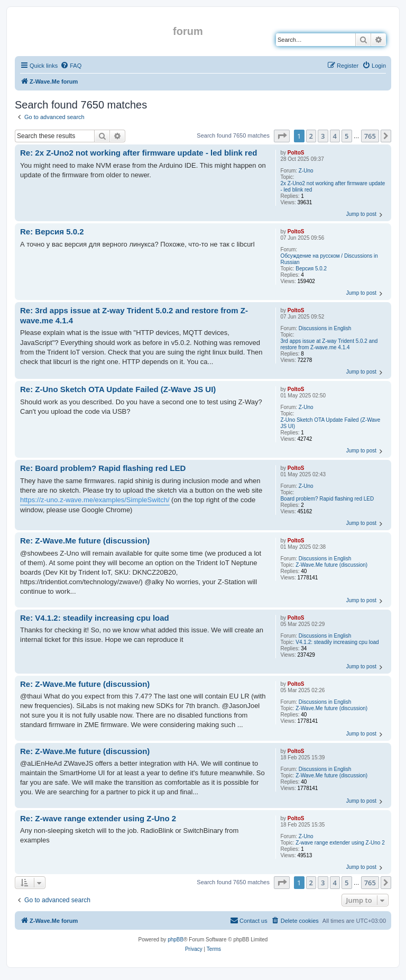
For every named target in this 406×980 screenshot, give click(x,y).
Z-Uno (306, 171)
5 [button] (347, 136)
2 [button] (311, 136)
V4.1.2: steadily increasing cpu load (337, 642)
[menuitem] (71, 66)
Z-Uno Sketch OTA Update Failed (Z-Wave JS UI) (330, 423)
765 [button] (370, 136)
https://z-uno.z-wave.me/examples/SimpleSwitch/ (95, 500)
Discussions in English (325, 328)
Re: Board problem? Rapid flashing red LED (103, 468)
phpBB (176, 940)
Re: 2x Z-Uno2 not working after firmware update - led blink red (139, 153)
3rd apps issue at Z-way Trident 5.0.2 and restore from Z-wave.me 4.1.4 (329, 344)
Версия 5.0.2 (311, 269)
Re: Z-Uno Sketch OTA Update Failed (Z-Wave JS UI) (118, 389)
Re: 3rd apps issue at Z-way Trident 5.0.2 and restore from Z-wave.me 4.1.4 (134, 315)
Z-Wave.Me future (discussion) (331, 565)
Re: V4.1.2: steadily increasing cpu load (95, 618)
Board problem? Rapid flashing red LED (327, 499)
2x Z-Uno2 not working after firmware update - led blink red (333, 187)
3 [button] (323, 136)
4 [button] (335, 136)
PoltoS (296, 153)
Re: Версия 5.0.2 (52, 232)
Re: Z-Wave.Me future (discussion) (85, 541)
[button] (282, 136)
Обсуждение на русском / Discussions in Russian (329, 259)
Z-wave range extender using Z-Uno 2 (340, 843)
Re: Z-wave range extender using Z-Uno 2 (98, 818)
